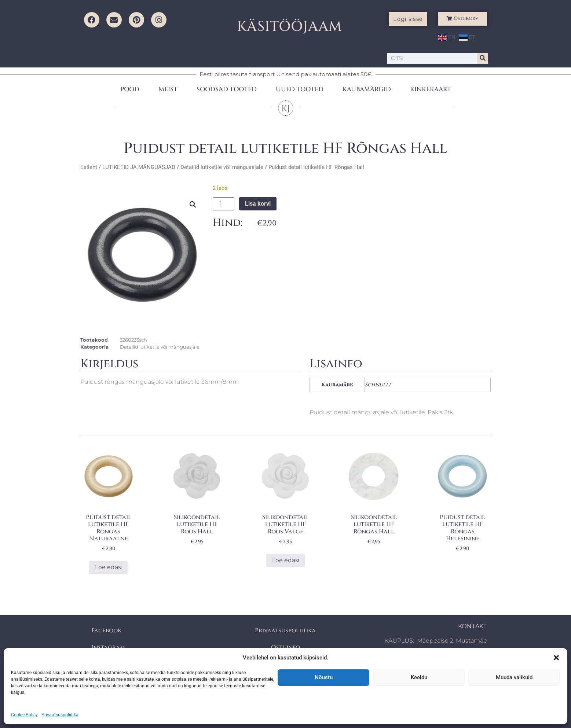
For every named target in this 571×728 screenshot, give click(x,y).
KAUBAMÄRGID (367, 89)
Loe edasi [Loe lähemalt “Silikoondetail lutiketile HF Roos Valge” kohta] (285, 560)
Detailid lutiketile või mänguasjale (222, 167)
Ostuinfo (285, 647)
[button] (556, 658)
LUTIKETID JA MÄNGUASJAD (139, 167)
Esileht (89, 167)
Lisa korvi (258, 204)
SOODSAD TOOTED (227, 89)
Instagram (108, 647)
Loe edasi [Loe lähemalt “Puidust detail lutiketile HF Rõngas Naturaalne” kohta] (108, 567)
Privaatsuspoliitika (60, 715)
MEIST (168, 89)
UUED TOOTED (300, 89)
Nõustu (324, 677)
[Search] (483, 58)
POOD (130, 89)
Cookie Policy (24, 715)
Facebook (106, 630)
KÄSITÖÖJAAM (290, 27)
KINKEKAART (431, 89)
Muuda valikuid (514, 677)
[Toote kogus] (223, 204)
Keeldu (419, 677)
